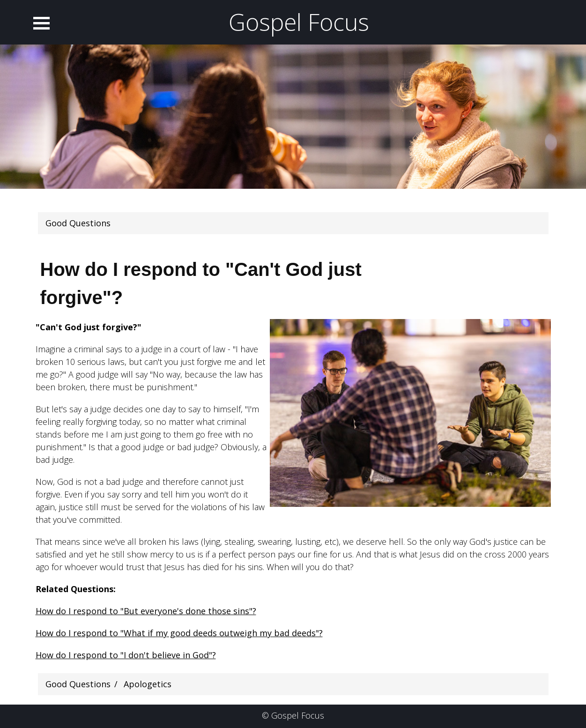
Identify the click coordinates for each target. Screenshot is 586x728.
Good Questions (78, 223)
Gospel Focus (299, 22)
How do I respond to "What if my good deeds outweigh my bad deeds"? (179, 633)
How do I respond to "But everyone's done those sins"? (146, 611)
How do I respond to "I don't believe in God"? (126, 655)
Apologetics (148, 684)
